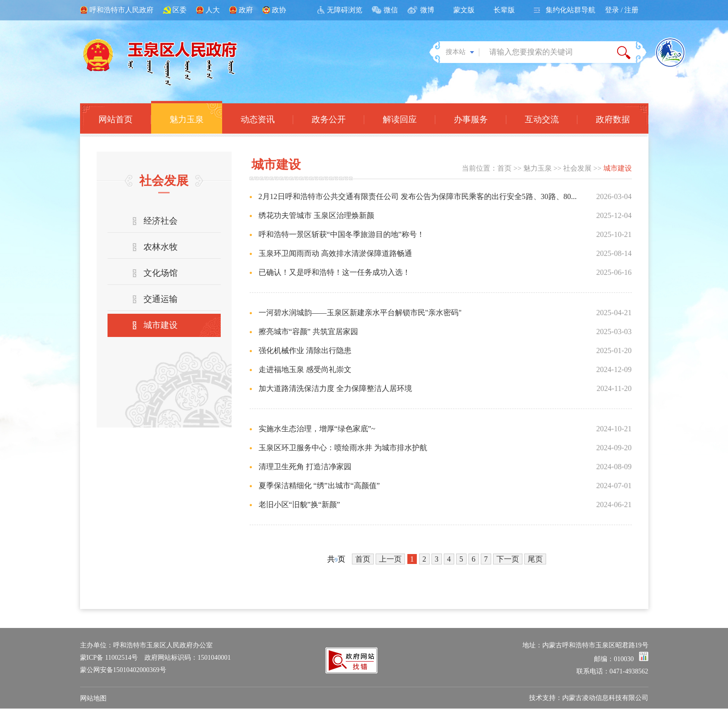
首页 (504, 168)
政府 (246, 10)
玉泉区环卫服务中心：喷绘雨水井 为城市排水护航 (343, 448)
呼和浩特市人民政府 (121, 10)
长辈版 (504, 10)
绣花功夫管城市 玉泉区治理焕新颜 (316, 215)
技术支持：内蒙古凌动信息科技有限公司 (589, 698)
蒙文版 (464, 10)
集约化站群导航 (571, 10)
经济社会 (161, 221)
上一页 (390, 559)
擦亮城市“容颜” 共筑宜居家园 (308, 332)
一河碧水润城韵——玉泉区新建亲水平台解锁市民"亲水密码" (360, 313)
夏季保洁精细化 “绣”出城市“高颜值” (319, 486)
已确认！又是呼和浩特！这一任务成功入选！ (334, 272)
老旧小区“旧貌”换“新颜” (299, 504)
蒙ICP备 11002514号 (109, 658)
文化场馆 (161, 273)
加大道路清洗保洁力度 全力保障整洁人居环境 (335, 388)
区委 (180, 10)
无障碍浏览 (345, 10)
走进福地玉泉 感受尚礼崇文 (305, 369)
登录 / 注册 (622, 10)
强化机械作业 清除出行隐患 (305, 350)
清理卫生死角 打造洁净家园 (305, 467)
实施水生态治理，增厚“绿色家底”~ (317, 429)
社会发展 (577, 168)
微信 (391, 10)
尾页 (535, 559)
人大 (213, 10)
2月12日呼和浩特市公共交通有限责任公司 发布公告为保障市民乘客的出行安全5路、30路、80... (418, 196)
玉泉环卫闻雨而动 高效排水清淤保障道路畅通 (335, 253)
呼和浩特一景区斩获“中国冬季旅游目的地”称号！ (342, 234)
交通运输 (161, 299)
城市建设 (161, 325)
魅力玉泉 (538, 168)
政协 (279, 10)
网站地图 (93, 698)
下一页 (508, 559)
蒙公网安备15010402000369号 (123, 670)
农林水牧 (161, 247)
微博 (427, 10)
